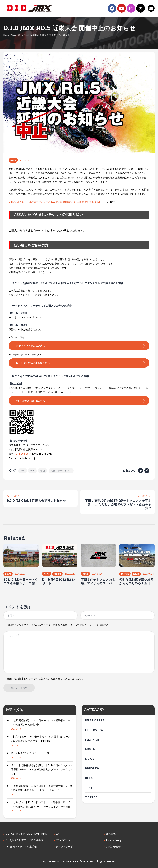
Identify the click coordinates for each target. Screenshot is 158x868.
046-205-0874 (24, 454)
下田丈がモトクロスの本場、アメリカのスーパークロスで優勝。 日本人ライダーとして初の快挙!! (98, 582)
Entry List (95, 720)
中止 (43, 470)
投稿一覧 (16, 35)
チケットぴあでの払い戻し (30, 346)
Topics (91, 797)
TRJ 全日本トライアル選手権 (21, 846)
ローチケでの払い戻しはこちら (33, 363)
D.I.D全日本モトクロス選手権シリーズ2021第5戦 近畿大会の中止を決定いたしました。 (56, 202)
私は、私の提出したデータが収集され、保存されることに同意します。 (46, 679)
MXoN (90, 749)
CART (59, 834)
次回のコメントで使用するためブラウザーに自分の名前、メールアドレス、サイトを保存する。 (59, 625)
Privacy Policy (114, 840)
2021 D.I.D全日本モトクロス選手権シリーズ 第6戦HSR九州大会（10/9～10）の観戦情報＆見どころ (21, 582)
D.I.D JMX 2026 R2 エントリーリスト (31, 753)
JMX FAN (125, 574)
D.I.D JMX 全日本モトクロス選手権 (24, 840)
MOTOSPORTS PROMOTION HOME (26, 834)
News (13, 160)
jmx (23, 470)
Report (57, 574)
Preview (92, 768)
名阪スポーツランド (61, 470)
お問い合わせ (113, 846)
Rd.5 (33, 470)
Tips (89, 788)
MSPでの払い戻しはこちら (30, 401)
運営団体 (111, 834)
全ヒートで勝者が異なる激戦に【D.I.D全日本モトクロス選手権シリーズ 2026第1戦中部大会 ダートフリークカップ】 (42, 769)
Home (7, 35)
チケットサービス (65, 846)
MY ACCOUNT (64, 840)
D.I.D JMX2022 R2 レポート (59, 581)
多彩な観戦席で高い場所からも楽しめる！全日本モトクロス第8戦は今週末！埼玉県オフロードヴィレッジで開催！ (136, 582)
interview (94, 730)
